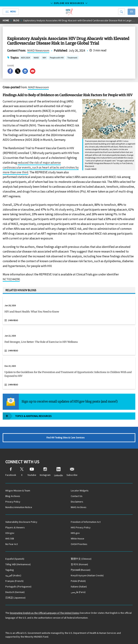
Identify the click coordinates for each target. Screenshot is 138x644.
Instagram (45, 472)
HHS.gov (75, 533)
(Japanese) (15, 598)
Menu (11, 12)
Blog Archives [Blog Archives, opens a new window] (13, 496)
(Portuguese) (18, 587)
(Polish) (78, 581)
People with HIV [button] (57, 58)
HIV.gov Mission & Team (18, 491)
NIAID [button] (36, 58)
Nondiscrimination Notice (19, 507)
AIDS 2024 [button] (25, 58)
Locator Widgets (80, 491)
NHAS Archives (79, 507)
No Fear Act (12, 544)
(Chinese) (81, 559)
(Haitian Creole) (87, 575)
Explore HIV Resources (69, 3)
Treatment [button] (72, 58)
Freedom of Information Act (86, 522)
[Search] (122, 12)
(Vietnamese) (18, 564)
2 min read (13, 320)
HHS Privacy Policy (81, 527)
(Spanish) (15, 559)
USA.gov (10, 533)
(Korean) (79, 564)
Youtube (32, 472)
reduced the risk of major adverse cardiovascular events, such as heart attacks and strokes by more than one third (41, 167)
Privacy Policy (13, 502)
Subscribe (72, 472)
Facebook (11, 472)
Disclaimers (77, 502)
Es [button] (131, 12)
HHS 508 (10, 539)
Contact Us (77, 496)
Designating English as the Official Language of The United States (45, 613)
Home (6, 20)
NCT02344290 (11, 279)
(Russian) (81, 570)
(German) (15, 592)
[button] (69, 313)
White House (78, 539)
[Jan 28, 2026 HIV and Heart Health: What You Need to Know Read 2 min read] (69, 311)
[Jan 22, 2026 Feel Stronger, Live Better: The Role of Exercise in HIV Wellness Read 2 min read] (69, 341)
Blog (16, 20)
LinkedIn (59, 472)
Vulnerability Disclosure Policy (21, 522)
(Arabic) (13, 575)
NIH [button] (44, 58)
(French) (14, 581)
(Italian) (79, 587)
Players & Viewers (15, 527)
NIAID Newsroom (38, 51)
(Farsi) (78, 592)
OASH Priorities (79, 544)
